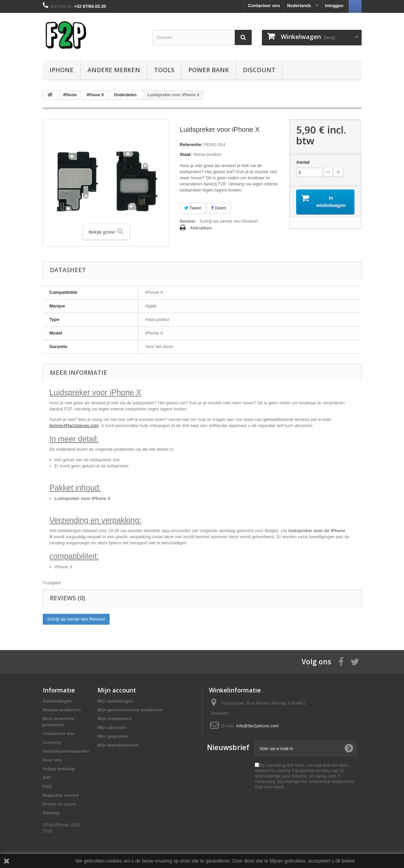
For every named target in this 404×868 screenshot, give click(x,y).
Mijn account (117, 690)
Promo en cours (60, 804)
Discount (259, 70)
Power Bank (209, 70)
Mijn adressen (112, 728)
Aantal (303, 162)
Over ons (52, 760)
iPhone (62, 70)
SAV (47, 778)
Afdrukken (201, 228)
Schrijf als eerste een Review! (229, 221)
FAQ (47, 786)
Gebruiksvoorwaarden (66, 751)
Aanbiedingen (57, 701)
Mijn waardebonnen (118, 745)
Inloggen (334, 6)
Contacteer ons (264, 6)
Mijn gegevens (113, 736)
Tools (164, 70)
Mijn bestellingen (115, 701)
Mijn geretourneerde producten (130, 710)
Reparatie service (61, 795)
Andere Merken (114, 70)
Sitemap (51, 813)
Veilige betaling (59, 769)
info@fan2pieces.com (258, 726)
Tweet (193, 208)
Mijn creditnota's (115, 719)
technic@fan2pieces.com (74, 426)
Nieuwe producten (62, 710)
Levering (52, 742)
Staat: (186, 154)
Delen (219, 208)
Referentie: (191, 145)
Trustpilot (52, 583)
